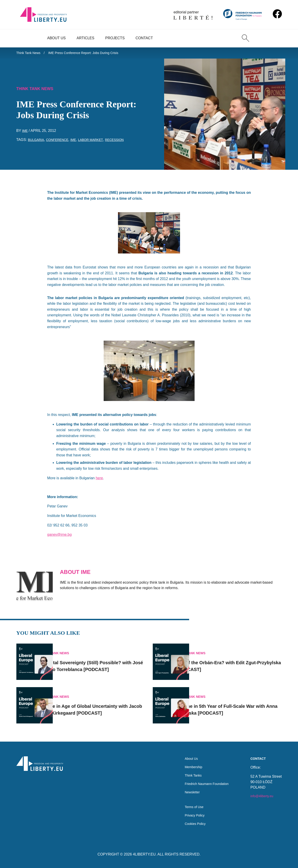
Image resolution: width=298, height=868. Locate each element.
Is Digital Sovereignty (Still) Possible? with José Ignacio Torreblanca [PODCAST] (101, 660)
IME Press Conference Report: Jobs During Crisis (92, 54)
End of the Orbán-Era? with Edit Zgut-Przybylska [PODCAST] (237, 660)
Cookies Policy (190, 823)
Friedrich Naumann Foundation (204, 780)
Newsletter (187, 789)
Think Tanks (188, 771)
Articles (85, 38)
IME (25, 133)
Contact (144, 38)
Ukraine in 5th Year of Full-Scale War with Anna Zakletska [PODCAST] (236, 703)
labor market (98, 142)
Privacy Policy (190, 814)
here (99, 480)
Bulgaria (37, 142)
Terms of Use (189, 805)
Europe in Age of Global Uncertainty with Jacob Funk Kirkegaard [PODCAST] (99, 703)
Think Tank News (30, 54)
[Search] (245, 38)
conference (61, 142)
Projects (115, 38)
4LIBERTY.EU (144, 854)
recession (125, 142)
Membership (188, 762)
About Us (57, 38)
